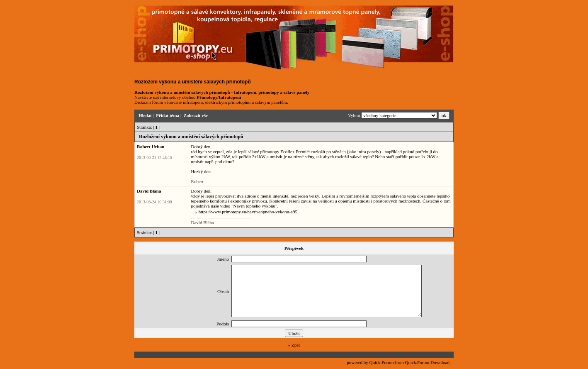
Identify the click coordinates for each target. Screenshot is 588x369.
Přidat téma (168, 115)
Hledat (145, 115)
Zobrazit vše (196, 115)
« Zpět (294, 345)
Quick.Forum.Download (427, 362)
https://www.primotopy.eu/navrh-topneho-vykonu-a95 (248, 212)
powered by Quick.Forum (370, 362)
